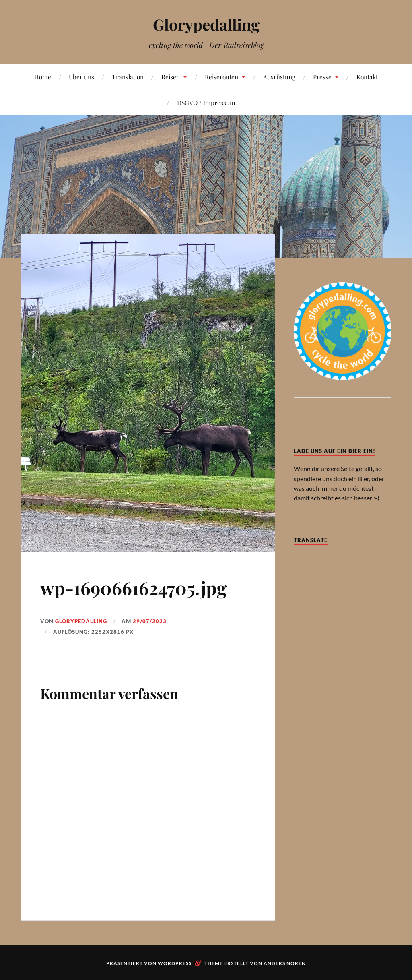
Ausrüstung (279, 77)
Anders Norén (285, 963)
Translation (128, 77)
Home (43, 77)
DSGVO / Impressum (206, 102)
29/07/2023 (150, 621)
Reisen (171, 77)
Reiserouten (221, 77)
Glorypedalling (206, 24)
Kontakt (367, 77)
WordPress (175, 963)
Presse (322, 77)
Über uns (81, 77)
